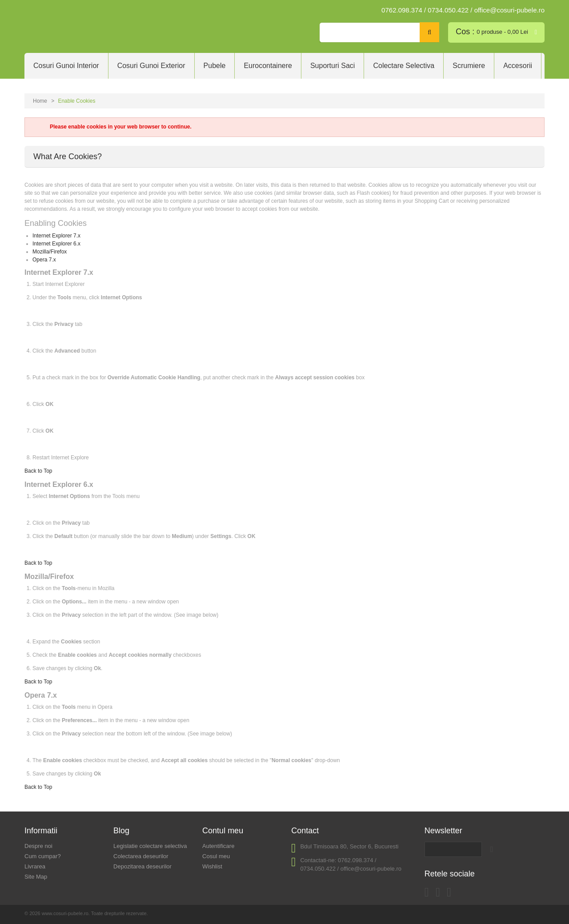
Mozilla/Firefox (50, 252)
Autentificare (218, 846)
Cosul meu (216, 856)
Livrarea (35, 866)
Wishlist (212, 866)
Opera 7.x (44, 260)
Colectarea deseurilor (141, 856)
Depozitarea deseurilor (142, 866)
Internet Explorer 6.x (56, 244)
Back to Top (38, 471)
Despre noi (38, 846)
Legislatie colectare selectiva (150, 846)
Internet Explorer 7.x (56, 236)
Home (40, 101)
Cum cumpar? (43, 856)
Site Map (36, 877)
